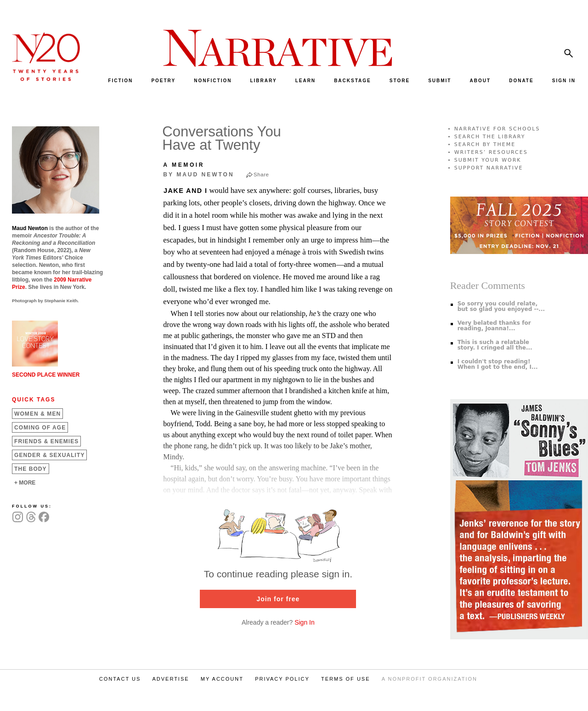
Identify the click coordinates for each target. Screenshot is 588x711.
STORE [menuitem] (400, 81)
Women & (37, 414)
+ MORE (25, 483)
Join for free (278, 599)
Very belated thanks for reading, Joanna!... (494, 326)
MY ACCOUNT (222, 679)
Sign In (305, 622)
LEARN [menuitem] (305, 81)
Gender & (49, 455)
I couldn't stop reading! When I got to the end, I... (498, 364)
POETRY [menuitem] (163, 81)
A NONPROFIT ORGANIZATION (430, 679)
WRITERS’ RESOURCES (491, 152)
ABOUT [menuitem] (481, 81)
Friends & (46, 441)
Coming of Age (40, 428)
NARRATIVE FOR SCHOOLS (497, 129)
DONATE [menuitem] (521, 81)
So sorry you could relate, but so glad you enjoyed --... (501, 306)
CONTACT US (120, 679)
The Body (31, 469)
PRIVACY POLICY (282, 679)
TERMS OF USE (346, 679)
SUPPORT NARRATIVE (489, 168)
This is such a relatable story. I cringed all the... (495, 345)
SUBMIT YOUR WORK (488, 160)
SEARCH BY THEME (485, 144)
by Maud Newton (198, 175)
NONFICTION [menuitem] (213, 81)
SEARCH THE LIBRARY (490, 137)
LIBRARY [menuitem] (263, 81)
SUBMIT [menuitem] (440, 81)
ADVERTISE (170, 679)
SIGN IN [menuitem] (564, 81)
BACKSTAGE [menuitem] (353, 81)
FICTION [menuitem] (120, 81)
